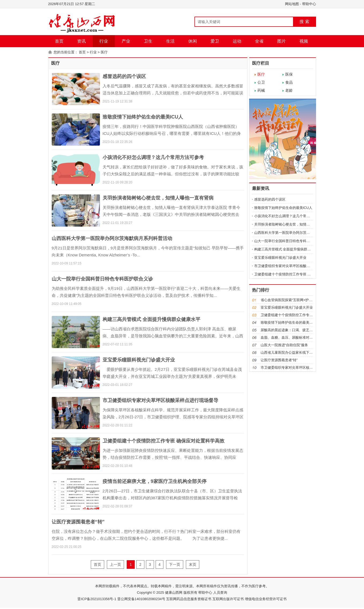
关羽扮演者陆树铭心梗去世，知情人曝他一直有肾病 (158, 198)
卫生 (148, 41)
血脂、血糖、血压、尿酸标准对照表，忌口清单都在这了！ (306, 337)
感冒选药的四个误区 (124, 76)
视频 (304, 41)
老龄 (289, 90)
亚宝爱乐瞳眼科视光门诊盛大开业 (139, 360)
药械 (261, 90)
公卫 (261, 82)
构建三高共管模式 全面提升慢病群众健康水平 (151, 319)
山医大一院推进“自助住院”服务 (284, 345)
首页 (59, 41)
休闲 (193, 41)
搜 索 (304, 22)
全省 (259, 41)
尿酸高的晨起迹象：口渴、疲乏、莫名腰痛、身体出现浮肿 (306, 330)
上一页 (115, 564)
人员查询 (220, 593)
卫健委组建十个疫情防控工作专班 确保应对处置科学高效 (164, 441)
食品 (289, 82)
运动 (237, 41)
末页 (193, 564)
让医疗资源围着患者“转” (78, 522)
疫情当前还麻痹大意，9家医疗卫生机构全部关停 (155, 481)
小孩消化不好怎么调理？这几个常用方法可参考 (153, 157)
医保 (289, 74)
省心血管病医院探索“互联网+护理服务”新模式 (296, 300)
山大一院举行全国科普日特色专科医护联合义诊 (102, 279)
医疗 (104, 52)
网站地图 (292, 4)
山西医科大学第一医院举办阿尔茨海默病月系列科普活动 (112, 238)
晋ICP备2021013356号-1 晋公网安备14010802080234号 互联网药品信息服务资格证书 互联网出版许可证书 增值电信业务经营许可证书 (182, 599)
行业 (104, 41)
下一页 (175, 564)
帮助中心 (309, 4)
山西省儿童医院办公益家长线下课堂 (288, 353)
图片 (282, 41)
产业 (126, 41)
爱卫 (215, 41)
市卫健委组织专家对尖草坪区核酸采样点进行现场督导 (160, 400)
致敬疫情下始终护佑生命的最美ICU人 (143, 117)
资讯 (81, 41)
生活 (170, 41)
